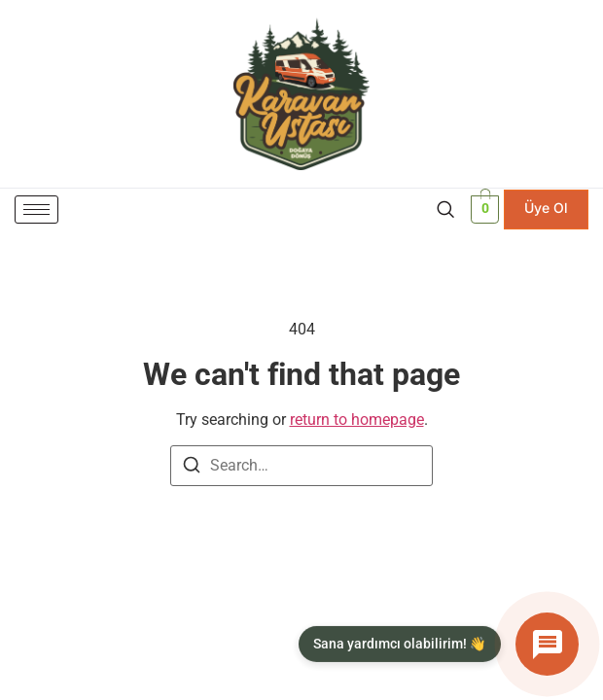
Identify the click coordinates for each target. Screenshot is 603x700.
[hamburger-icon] (36, 210)
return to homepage (357, 420)
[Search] (192, 468)
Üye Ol (546, 208)
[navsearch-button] (445, 209)
